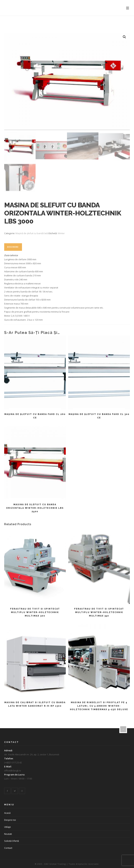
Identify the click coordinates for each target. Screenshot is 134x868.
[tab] (13, 247)
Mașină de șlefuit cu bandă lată (32, 233)
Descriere (13, 247)
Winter (61, 233)
